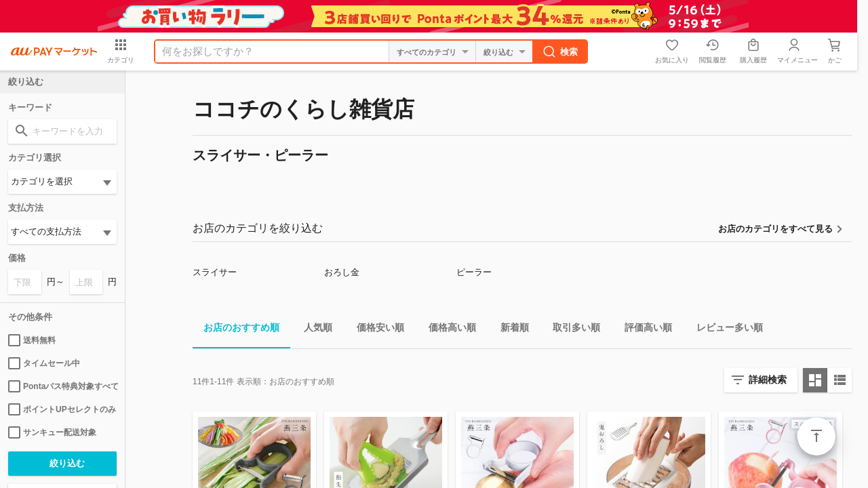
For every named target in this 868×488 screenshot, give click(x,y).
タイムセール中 (44, 363)
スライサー (215, 272)
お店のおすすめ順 (236, 330)
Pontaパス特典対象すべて (62, 386)
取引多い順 (571, 330)
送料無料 (32, 340)
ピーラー (474, 272)
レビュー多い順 (724, 330)
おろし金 (342, 272)
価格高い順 (447, 330)
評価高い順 (643, 330)
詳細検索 (768, 380)
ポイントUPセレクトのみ (62, 409)
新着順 (509, 330)
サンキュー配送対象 (52, 432)
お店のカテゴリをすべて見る (775, 229)
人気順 (313, 330)
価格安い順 (375, 330)
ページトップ (816, 436)
